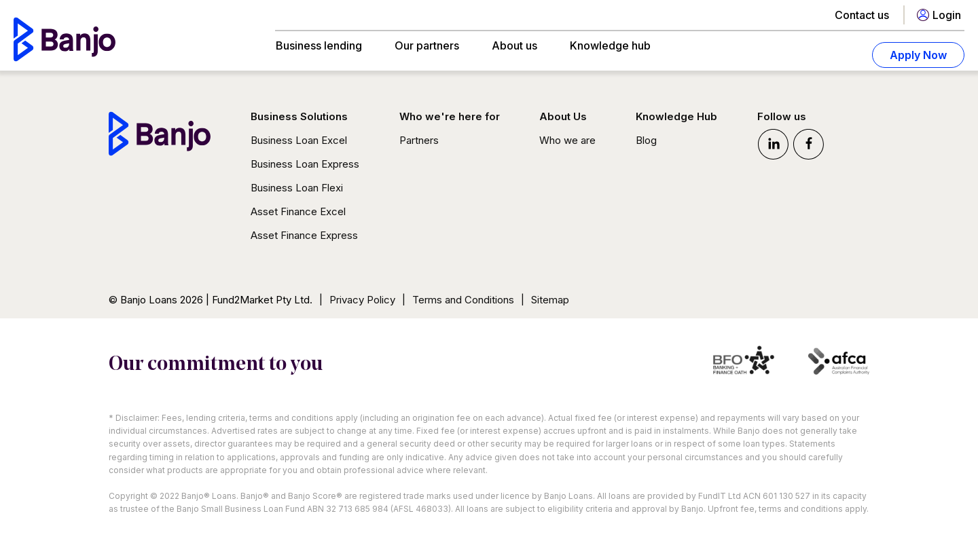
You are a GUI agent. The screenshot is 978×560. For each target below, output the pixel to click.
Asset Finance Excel (298, 211)
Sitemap (550, 300)
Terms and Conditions (463, 300)
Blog (646, 140)
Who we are (567, 140)
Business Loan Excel (299, 140)
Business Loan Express (305, 164)
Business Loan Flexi (297, 188)
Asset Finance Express (304, 235)
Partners (419, 140)
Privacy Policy (362, 300)
